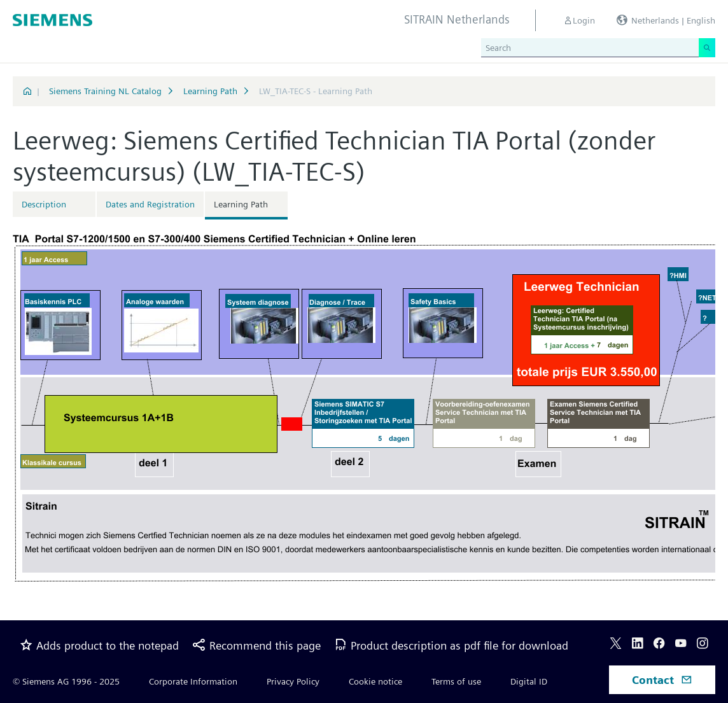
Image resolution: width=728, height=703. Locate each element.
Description (44, 204)
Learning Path (210, 91)
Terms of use (456, 681)
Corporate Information (193, 681)
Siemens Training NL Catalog (105, 91)
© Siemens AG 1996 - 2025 (66, 681)
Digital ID (529, 681)
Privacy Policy (293, 681)
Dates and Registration (150, 204)
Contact (662, 680)
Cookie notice (375, 681)
